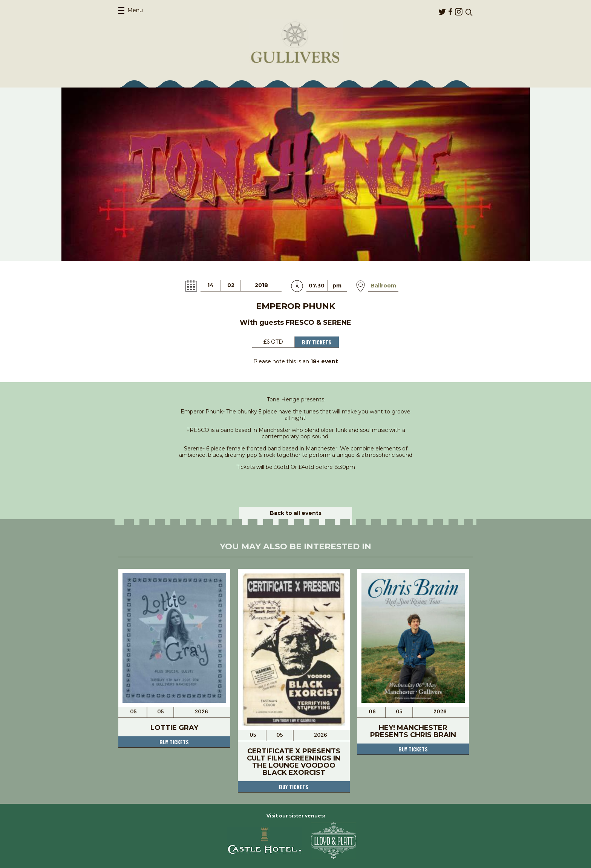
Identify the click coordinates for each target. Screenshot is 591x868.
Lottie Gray (174, 728)
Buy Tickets (317, 342)
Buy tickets (174, 742)
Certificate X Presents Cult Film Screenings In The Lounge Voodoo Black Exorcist (294, 762)
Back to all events (296, 513)
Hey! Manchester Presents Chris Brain (413, 731)
